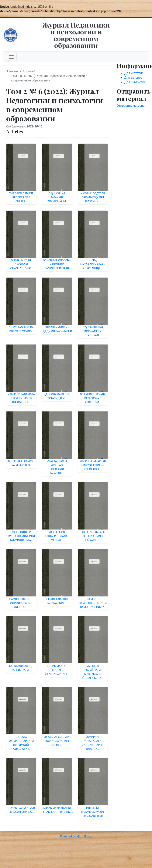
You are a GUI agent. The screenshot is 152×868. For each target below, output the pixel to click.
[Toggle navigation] (11, 57)
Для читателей (135, 73)
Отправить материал (132, 106)
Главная (13, 71)
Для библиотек (135, 82)
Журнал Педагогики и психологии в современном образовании (76, 35)
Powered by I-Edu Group (76, 836)
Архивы (28, 71)
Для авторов (133, 78)
